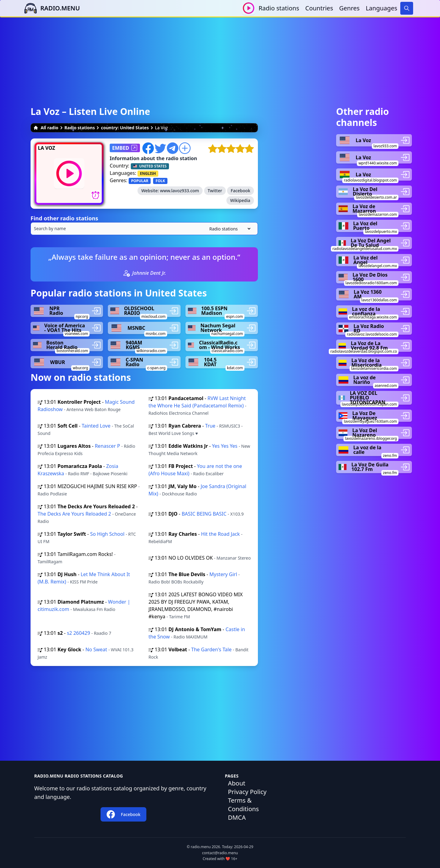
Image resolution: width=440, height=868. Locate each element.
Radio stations (279, 8)
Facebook (240, 191)
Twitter (215, 191)
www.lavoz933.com (179, 191)
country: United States (125, 128)
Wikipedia (240, 200)
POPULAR (140, 181)
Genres (349, 8)
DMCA (237, 817)
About (237, 783)
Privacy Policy (247, 792)
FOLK (160, 181)
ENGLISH (148, 173)
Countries (319, 8)
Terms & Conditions (243, 805)
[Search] (407, 8)
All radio (46, 128)
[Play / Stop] (249, 8)
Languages (381, 8)
